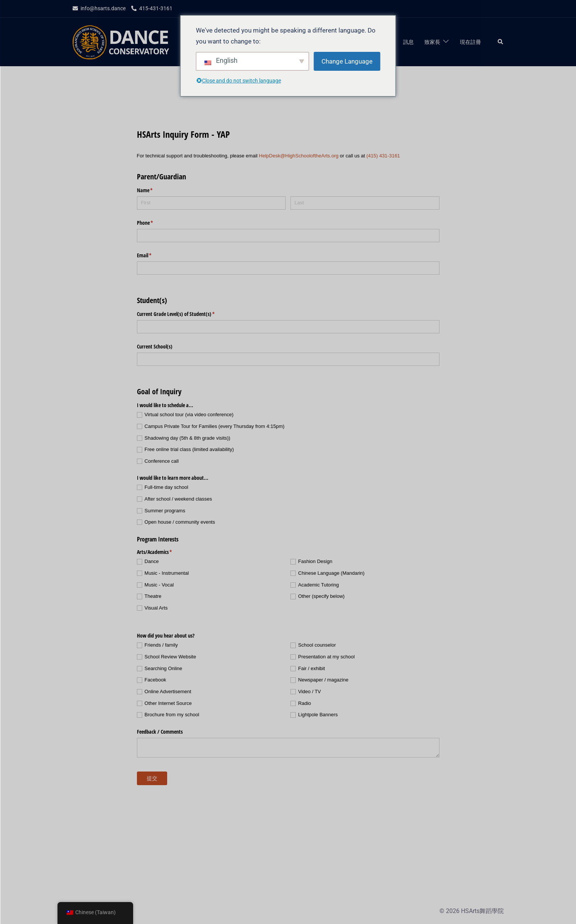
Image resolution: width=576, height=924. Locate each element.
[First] (211, 203)
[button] (501, 42)
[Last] (365, 203)
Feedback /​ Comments (160, 732)
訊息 (408, 42)
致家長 (432, 42)
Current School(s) (155, 346)
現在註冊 (470, 42)
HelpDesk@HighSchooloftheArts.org (299, 156)
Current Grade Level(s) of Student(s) (185, 314)
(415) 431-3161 (383, 156)
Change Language (347, 61)
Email (153, 255)
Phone (154, 223)
